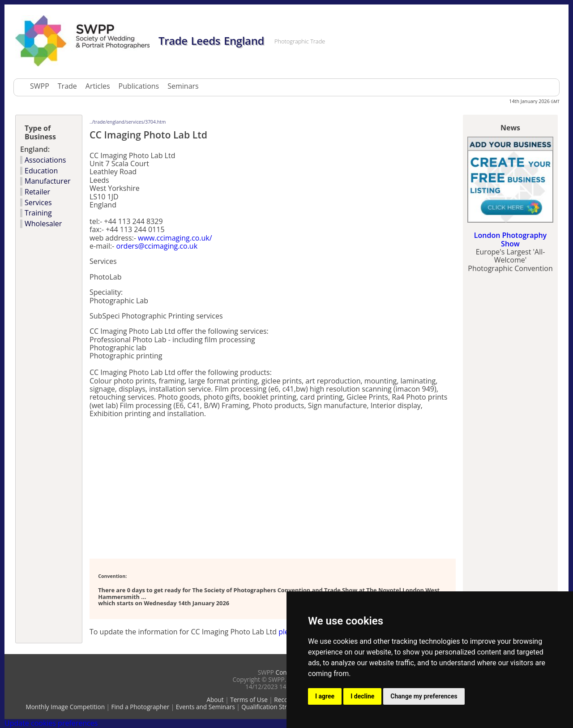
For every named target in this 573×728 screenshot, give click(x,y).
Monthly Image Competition (65, 707)
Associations (45, 160)
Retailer (37, 192)
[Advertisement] (194, 488)
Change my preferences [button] (424, 696)
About (215, 700)
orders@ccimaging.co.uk (157, 246)
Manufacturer (47, 181)
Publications (139, 86)
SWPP (40, 86)
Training (38, 213)
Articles (98, 86)
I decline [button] (362, 696)
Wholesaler (43, 224)
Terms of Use (249, 700)
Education (41, 171)
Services (38, 202)
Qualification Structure (273, 707)
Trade (67, 86)
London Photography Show (510, 239)
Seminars (183, 86)
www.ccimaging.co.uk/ (175, 238)
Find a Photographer (141, 707)
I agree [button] (325, 696)
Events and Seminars (205, 707)
